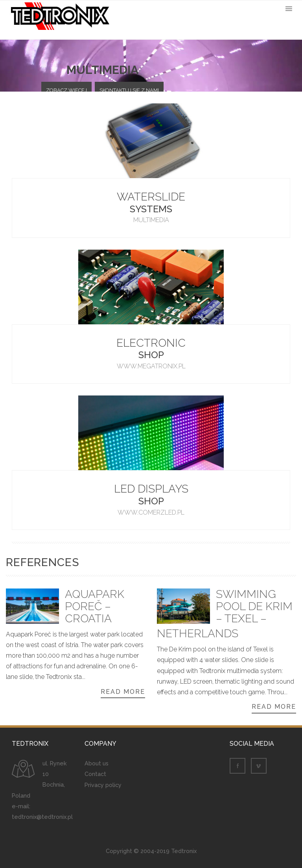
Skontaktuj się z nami (129, 90)
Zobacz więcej (66, 90)
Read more (123, 692)
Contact (95, 774)
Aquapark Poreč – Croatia (95, 607)
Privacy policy (103, 785)
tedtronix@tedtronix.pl (42, 817)
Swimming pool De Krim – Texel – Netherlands (225, 615)
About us (97, 763)
